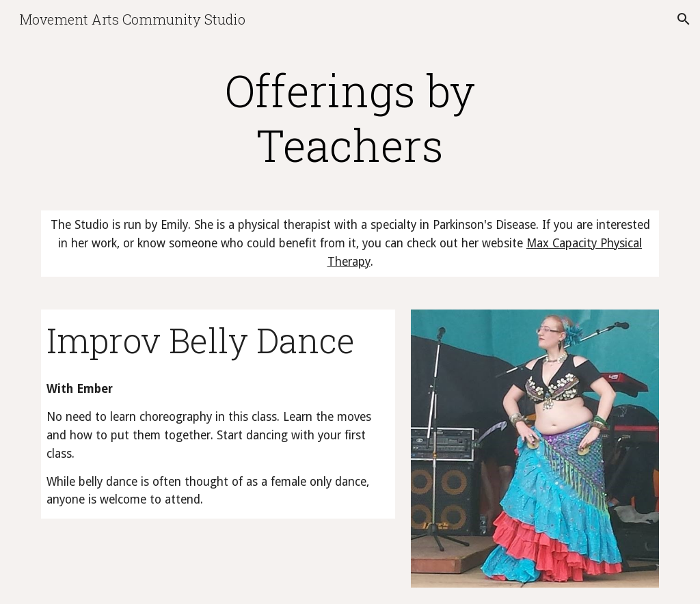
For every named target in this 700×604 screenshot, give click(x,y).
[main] (350, 118)
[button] (684, 19)
